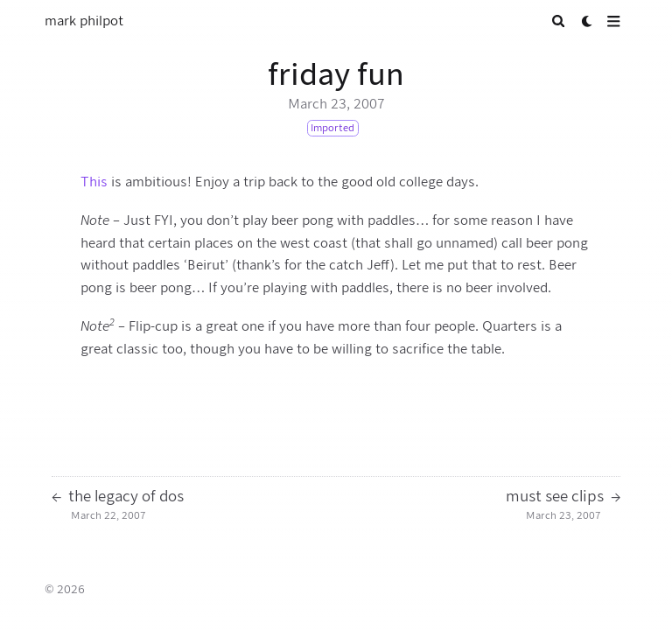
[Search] (559, 21)
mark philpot (84, 21)
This (94, 182)
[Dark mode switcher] (588, 21)
